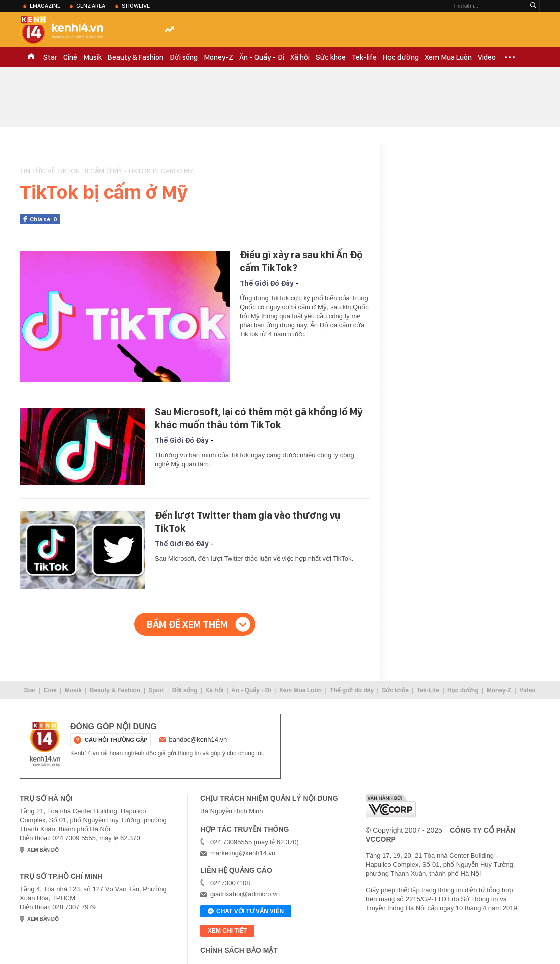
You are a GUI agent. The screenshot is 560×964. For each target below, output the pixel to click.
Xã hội (300, 57)
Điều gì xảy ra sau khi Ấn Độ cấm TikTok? (301, 261)
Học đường (401, 57)
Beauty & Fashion (136, 57)
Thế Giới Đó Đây (267, 283)
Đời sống (184, 57)
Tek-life (364, 57)
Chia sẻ (45, 219)
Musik (93, 57)
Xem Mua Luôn (448, 57)
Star (50, 57)
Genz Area (91, 6)
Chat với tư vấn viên (246, 912)
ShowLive (136, 6)
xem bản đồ (43, 850)
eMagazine (45, 6)
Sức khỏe (331, 57)
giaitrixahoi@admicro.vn (245, 894)
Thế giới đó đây (352, 690)
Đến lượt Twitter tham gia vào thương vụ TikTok (248, 522)
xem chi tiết (227, 931)
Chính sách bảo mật (239, 950)
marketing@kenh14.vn (243, 853)
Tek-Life (428, 690)
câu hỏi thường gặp (116, 740)
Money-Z (219, 57)
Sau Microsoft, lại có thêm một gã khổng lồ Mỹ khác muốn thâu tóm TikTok (259, 418)
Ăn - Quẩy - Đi (262, 57)
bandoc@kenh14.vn (198, 740)
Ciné (70, 57)
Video (487, 57)
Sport (156, 690)
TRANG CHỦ (31, 57)
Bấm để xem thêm (187, 624)
